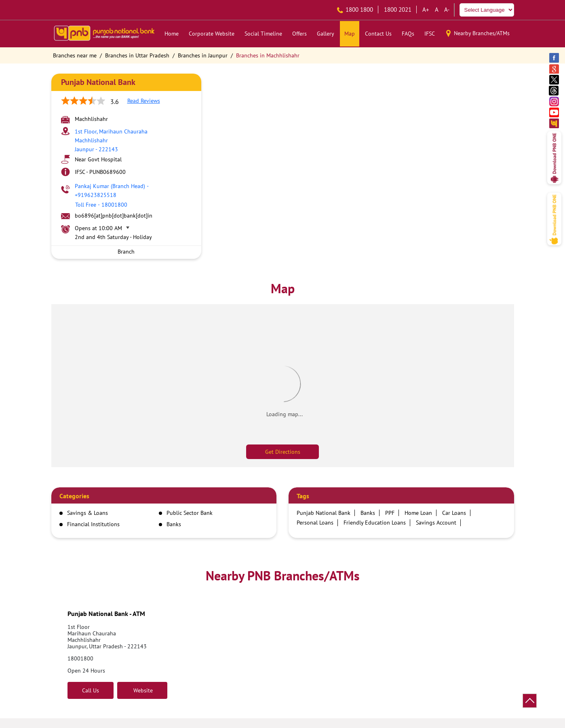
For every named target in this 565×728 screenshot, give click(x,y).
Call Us (91, 690)
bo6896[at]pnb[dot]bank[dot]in (114, 216)
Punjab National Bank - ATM (106, 614)
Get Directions (283, 452)
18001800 (80, 658)
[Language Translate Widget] (487, 10)
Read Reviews (144, 101)
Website (142, 690)
